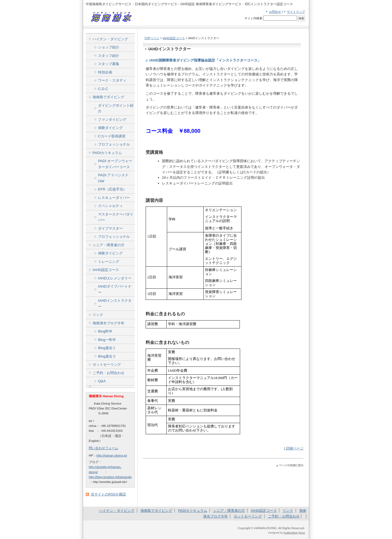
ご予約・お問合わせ (108, 373)
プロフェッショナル (114, 144)
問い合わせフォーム (103, 448)
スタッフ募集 (109, 64)
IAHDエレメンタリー (115, 278)
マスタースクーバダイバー (116, 217)
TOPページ (152, 38)
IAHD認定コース (174, 38)
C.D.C (103, 89)
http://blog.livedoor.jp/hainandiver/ (112, 477)
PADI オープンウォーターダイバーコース (115, 164)
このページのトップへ (290, 465)
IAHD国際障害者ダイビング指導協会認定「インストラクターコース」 (205, 60)
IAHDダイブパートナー (115, 289)
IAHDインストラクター (115, 304)
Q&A (102, 381)
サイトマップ (296, 12)
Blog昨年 (105, 331)
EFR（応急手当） (112, 189)
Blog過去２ (107, 356)
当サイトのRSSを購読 (108, 494)
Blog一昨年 (107, 340)
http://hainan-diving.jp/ (112, 455)
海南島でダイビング (108, 97)
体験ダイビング (110, 128)
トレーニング (109, 262)
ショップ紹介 (109, 47)
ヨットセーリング (107, 364)
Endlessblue (291, 533)
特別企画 (105, 72)
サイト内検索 (253, 18)
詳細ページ (295, 448)
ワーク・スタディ (112, 80)
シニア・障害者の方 (108, 245)
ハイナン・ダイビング (110, 39)
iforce (302, 533)
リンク (98, 315)
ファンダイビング (112, 120)
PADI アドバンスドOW (113, 178)
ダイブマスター (110, 228)
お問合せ (275, 12)
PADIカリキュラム (107, 153)
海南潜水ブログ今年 (108, 323)
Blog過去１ (107, 348)
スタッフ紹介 (109, 56)
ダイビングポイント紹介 (116, 108)
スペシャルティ (110, 206)
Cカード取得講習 (112, 136)
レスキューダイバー (114, 198)
